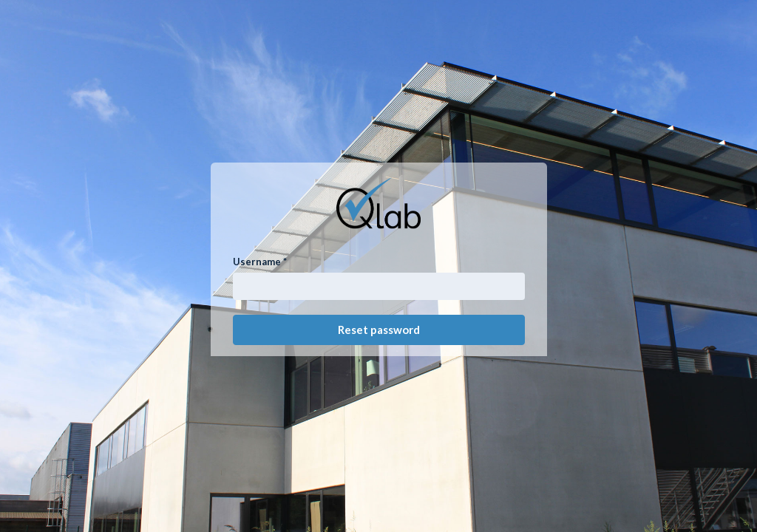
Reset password (379, 330)
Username (260, 262)
